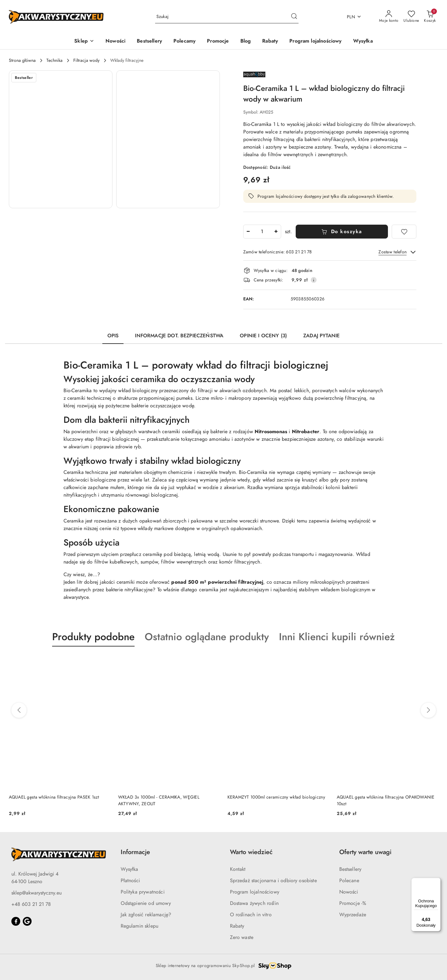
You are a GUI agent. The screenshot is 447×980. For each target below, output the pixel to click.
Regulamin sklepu (140, 926)
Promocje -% (353, 903)
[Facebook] (16, 921)
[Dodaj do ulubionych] (404, 232)
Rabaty (237, 926)
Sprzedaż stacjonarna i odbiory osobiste (273, 881)
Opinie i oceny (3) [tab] (263, 336)
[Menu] (437, 882)
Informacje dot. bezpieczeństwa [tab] (179, 336)
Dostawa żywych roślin (254, 903)
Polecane (349, 881)
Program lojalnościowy (255, 892)
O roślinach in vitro (251, 915)
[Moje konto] (389, 17)
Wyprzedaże (353, 915)
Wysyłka (130, 869)
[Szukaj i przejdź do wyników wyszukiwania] (294, 17)
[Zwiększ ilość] (276, 232)
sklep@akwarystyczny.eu (36, 893)
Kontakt (238, 869)
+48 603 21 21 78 (31, 904)
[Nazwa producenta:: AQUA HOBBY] (254, 74)
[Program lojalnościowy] (315, 41)
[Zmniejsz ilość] (248, 232)
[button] (84, 41)
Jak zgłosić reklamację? (146, 915)
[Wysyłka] (363, 41)
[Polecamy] (184, 41)
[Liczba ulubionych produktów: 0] (411, 17)
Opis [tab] (113, 336)
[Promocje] (218, 41)
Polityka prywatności (143, 892)
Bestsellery (350, 869)
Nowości (349, 892)
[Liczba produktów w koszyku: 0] (430, 17)
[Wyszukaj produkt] (227, 17)
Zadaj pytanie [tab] (321, 336)
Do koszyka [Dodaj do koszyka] (342, 232)
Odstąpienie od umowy (146, 903)
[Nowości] (115, 41)
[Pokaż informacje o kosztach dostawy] (314, 280)
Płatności (130, 881)
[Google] (27, 921)
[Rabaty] (270, 41)
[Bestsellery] (149, 41)
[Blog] (246, 41)
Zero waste (242, 937)
